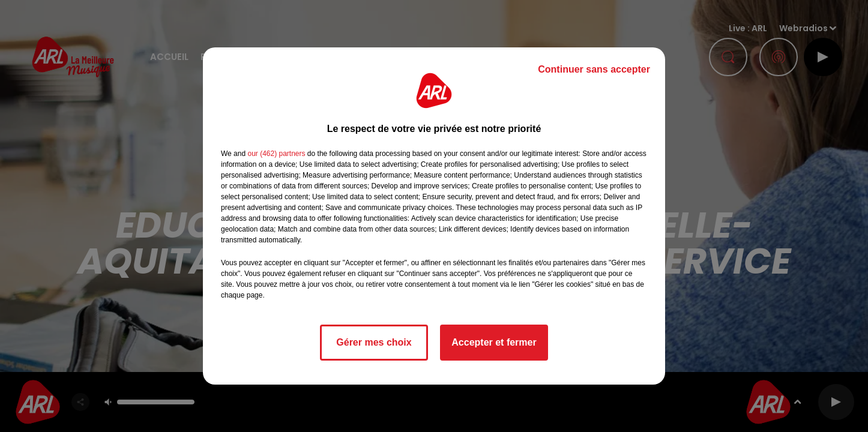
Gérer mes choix (374, 342)
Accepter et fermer (494, 342)
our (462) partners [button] (276, 154)
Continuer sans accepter (594, 69)
